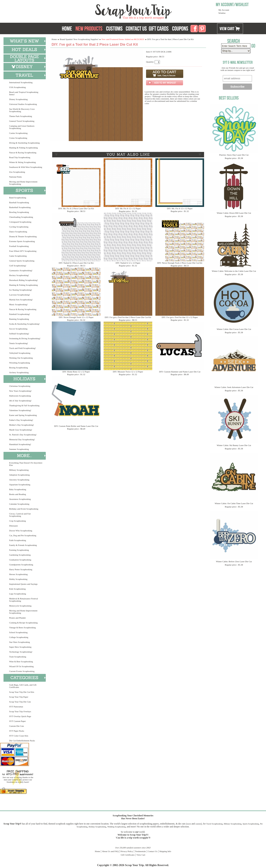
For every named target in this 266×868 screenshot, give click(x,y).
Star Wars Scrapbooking (19, 642)
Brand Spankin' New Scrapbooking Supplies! (79, 39)
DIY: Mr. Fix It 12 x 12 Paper (128, 208)
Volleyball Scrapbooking (20, 353)
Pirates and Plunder (18, 618)
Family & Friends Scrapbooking (23, 545)
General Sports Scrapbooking (22, 261)
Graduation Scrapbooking (20, 560)
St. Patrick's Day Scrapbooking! (23, 435)
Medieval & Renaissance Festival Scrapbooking (24, 600)
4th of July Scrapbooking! (20, 401)
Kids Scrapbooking (17, 589)
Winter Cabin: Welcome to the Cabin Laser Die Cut (234, 271)
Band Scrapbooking (18, 198)
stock (189, 824)
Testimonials (140, 851)
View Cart (141, 855)
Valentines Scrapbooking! (20, 410)
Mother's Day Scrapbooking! (22, 425)
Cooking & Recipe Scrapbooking (23, 623)
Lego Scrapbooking (18, 594)
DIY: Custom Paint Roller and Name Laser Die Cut (76, 426)
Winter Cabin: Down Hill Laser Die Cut (234, 213)
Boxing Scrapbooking (18, 368)
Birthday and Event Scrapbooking (24, 509)
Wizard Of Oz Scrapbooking (21, 666)
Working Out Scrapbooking (21, 358)
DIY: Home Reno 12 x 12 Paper (76, 372)
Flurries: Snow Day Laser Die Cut (234, 155)
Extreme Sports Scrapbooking (22, 241)
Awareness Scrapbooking (20, 499)
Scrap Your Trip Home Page (107, 11)
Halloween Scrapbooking (20, 396)
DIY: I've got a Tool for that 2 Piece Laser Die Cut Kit (128, 317)
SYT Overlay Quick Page (20, 716)
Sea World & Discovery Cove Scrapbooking (22, 110)
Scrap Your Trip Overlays (20, 711)
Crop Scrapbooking (18, 521)
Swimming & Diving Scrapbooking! (25, 338)
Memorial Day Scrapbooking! (22, 439)
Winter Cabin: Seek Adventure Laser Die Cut (234, 387)
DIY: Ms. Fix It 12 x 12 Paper (180, 208)
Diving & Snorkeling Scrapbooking (24, 143)
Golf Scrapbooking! (18, 266)
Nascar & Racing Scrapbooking (23, 153)
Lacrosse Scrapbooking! (20, 295)
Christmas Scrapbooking (20, 386)
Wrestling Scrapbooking (20, 363)
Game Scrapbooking (18, 256)
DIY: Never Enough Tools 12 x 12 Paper (76, 317)
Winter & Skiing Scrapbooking (22, 162)
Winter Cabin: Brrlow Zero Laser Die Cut (234, 561)
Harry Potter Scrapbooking (21, 569)
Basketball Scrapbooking (20, 207)
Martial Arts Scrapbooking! (21, 300)
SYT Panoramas (16, 707)
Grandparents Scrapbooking (21, 565)
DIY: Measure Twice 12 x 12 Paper (128, 372)
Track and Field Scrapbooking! (22, 348)
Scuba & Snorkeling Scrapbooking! (24, 324)
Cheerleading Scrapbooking (21, 217)
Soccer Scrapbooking (18, 329)
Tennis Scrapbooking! (19, 343)
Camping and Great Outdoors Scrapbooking (22, 127)
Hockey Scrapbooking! (19, 275)
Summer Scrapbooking (19, 449)
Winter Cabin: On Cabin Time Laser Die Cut (234, 503)
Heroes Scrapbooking (18, 574)
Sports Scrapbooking (251, 824)
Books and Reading (18, 494)
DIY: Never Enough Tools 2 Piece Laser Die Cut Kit (180, 263)
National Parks (15, 177)
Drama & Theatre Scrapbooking (23, 236)
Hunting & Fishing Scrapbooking (23, 148)
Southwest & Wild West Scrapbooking (26, 167)
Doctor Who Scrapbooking (21, 531)
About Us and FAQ (110, 851)
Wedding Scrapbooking (116, 827)
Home (54, 39)
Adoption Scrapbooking (19, 475)
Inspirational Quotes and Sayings (23, 584)
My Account (224, 10)
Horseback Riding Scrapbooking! (23, 280)
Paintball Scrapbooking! (20, 314)
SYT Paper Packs (17, 731)
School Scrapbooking (18, 632)
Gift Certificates (128, 855)
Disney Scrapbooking (18, 99)
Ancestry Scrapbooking (19, 480)
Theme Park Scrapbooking (21, 116)
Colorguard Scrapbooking (20, 222)
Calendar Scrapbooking (19, 504)
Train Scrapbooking (18, 657)
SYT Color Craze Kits (19, 736)
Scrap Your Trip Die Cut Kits (22, 692)
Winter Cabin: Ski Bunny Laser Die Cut (234, 445)
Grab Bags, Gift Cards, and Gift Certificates (23, 686)
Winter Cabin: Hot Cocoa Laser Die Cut (234, 329)
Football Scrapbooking (19, 246)
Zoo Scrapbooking (17, 172)
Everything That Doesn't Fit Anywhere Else (26, 464)
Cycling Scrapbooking (19, 227)
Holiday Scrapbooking (97, 827)
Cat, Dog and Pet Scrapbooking (23, 535)
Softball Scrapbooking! (19, 334)
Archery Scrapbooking (19, 372)
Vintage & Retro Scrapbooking (22, 627)
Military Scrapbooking (19, 470)
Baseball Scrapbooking (19, 202)
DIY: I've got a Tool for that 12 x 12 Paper (180, 317)
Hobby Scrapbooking (18, 579)
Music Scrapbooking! (18, 304)
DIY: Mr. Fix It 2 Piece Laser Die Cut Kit (76, 208)
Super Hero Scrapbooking (20, 647)
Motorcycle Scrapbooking (20, 606)
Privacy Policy (127, 851)
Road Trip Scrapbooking (20, 157)
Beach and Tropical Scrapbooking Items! (24, 93)
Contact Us (153, 851)
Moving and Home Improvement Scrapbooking (23, 183)
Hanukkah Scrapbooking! (20, 444)
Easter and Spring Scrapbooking (23, 415)
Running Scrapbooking (19, 319)
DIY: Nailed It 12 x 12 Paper (128, 263)
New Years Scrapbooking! (20, 391)
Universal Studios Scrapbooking (23, 104)
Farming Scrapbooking (19, 550)
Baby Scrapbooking (18, 489)
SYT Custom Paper (17, 721)
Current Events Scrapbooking (22, 671)
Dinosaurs (14, 526)
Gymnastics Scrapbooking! (21, 270)
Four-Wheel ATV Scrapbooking (23, 251)
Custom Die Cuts (17, 726)
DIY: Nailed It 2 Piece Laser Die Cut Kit (76, 263)
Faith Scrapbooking (18, 540)
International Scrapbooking (21, 82)
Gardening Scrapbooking (20, 555)
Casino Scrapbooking (18, 133)
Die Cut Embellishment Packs (22, 741)
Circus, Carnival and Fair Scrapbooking (20, 515)
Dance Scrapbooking (18, 232)
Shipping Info (165, 851)
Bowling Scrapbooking (19, 212)
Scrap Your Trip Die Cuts (20, 702)
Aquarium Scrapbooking (20, 485)
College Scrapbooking (19, 637)
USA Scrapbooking (17, 87)
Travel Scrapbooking (214, 824)
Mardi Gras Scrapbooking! (21, 430)
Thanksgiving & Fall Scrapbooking (24, 405)
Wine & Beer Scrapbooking (21, 661)
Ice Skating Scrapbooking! (21, 290)
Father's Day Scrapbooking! (21, 420)
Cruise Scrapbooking (18, 138)
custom (198, 824)
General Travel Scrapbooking (22, 121)
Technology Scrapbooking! (21, 652)
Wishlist (222, 13)
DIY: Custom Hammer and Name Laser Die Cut (180, 372)
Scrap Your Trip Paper (19, 697)
